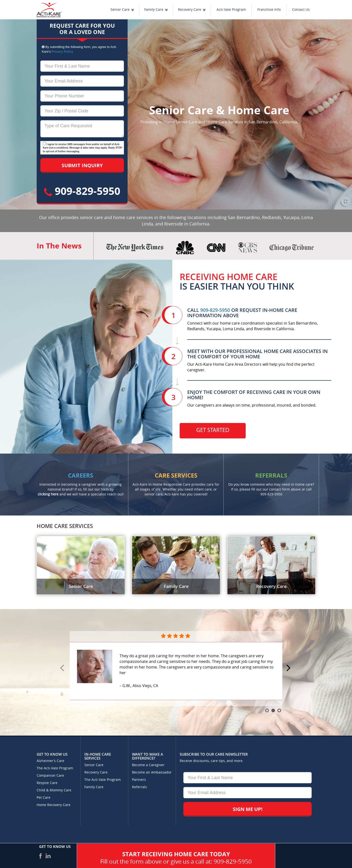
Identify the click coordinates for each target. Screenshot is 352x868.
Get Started (213, 431)
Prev (63, 668)
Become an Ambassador (152, 772)
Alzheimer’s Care (50, 761)
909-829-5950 (82, 191)
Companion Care (50, 776)
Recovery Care (190, 10)
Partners (139, 780)
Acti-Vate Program (231, 10)
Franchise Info (269, 10)
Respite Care (47, 783)
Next (289, 668)
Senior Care (120, 10)
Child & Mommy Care (54, 790)
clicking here (48, 494)
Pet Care (44, 798)
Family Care (154, 10)
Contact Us (301, 10)
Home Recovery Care (54, 805)
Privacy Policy (62, 52)
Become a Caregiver (148, 765)
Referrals (139, 787)
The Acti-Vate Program (55, 768)
